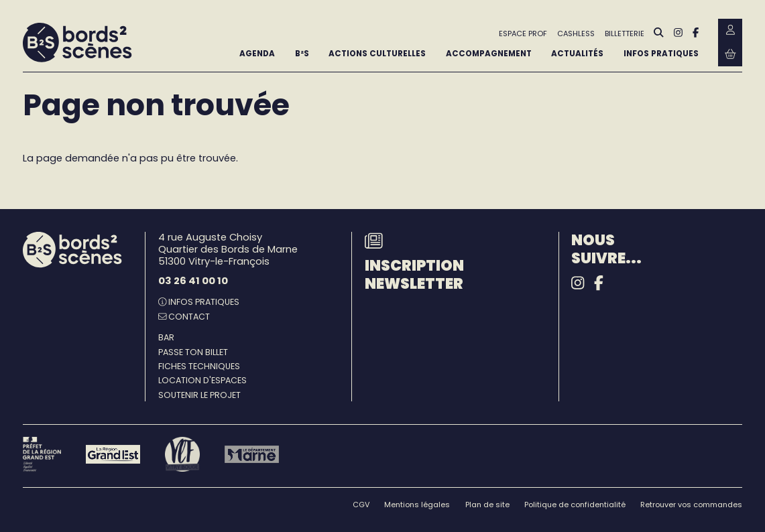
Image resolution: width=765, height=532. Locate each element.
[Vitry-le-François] (182, 454)
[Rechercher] (659, 34)
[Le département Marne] (252, 454)
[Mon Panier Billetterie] (730, 55)
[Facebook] (696, 33)
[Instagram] (678, 33)
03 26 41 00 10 (193, 281)
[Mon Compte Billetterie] (730, 30)
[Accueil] (77, 43)
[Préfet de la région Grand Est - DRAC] (42, 454)
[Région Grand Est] (113, 454)
